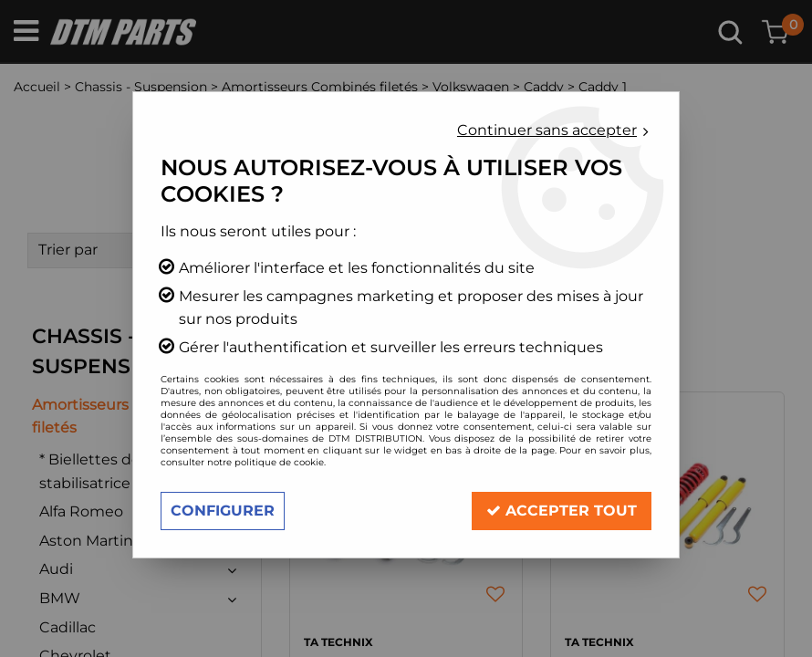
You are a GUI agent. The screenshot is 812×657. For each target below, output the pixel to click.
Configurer (223, 511)
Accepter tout (562, 511)
